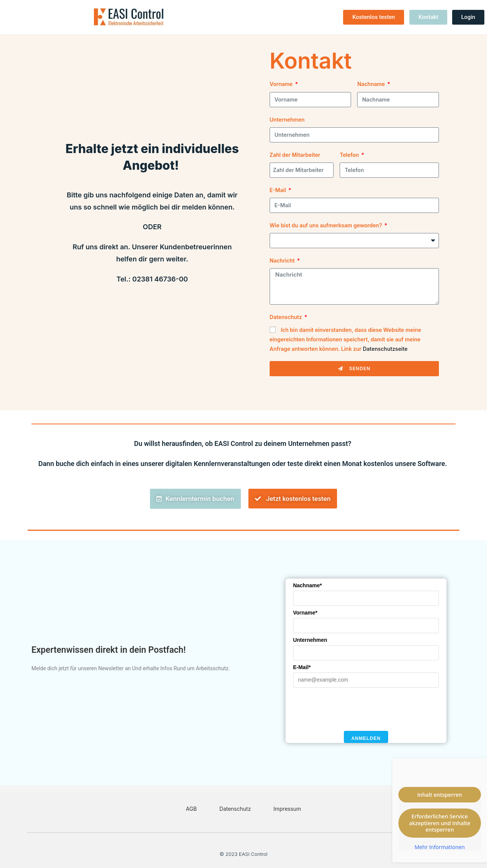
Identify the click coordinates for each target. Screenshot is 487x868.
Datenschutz (286, 317)
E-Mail (279, 190)
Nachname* (307, 585)
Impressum (287, 809)
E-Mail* (302, 667)
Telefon (350, 155)
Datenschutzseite (385, 349)
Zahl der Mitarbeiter (295, 155)
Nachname (371, 84)
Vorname (282, 84)
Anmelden (366, 738)
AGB (191, 809)
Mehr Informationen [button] (440, 847)
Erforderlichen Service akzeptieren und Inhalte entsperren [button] (440, 823)
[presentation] (351, 709)
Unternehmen (287, 120)
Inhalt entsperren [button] (440, 795)
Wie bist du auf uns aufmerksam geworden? (326, 225)
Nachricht (283, 260)
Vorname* (305, 613)
